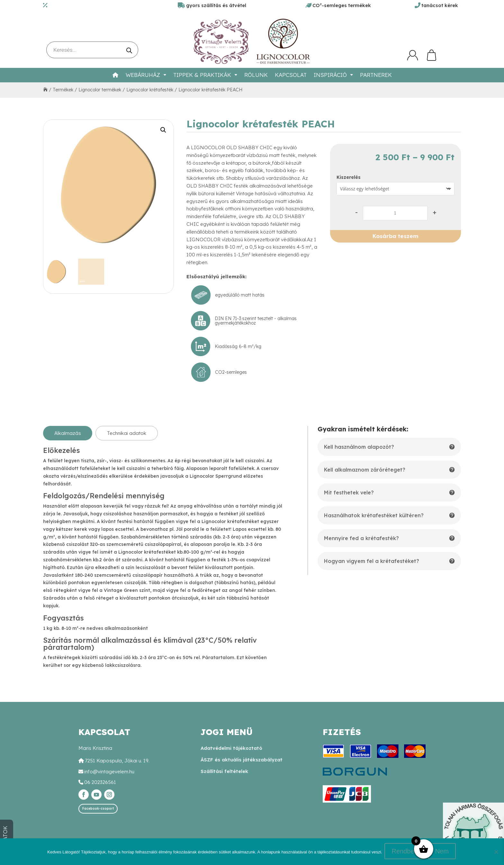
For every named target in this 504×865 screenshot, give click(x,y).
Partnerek (376, 75)
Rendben (405, 852)
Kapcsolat (291, 75)
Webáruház (143, 75)
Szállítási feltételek (224, 771)
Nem (443, 852)
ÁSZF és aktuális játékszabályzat (242, 760)
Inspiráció (330, 75)
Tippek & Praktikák (202, 75)
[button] (163, 130)
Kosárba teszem (396, 236)
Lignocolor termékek (100, 90)
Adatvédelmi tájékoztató (231, 748)
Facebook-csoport (98, 809)
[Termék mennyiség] (395, 213)
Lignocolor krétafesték (150, 90)
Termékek (63, 90)
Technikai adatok (127, 433)
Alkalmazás (68, 433)
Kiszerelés (349, 177)
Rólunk (256, 75)
